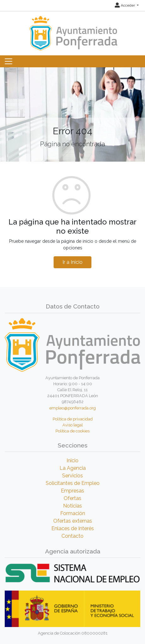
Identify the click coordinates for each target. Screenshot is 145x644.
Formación (73, 513)
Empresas (72, 491)
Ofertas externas (73, 521)
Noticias (72, 506)
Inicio (72, 461)
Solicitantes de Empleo (73, 483)
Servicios (72, 476)
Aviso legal (73, 425)
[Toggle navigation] (9, 61)
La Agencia (73, 468)
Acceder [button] (125, 5)
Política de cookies (72, 431)
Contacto (72, 536)
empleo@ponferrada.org (73, 408)
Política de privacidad (73, 419)
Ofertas (72, 498)
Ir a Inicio (72, 262)
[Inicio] (72, 30)
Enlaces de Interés (73, 528)
